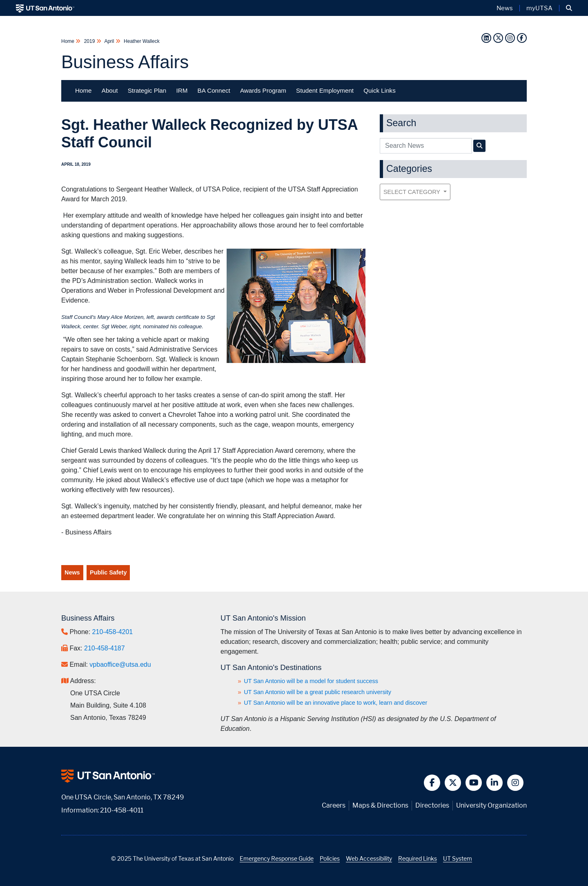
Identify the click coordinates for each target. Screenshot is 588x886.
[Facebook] (522, 38)
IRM (182, 90)
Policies (330, 858)
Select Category (413, 192)
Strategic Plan (147, 90)
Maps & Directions (380, 805)
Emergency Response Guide (277, 858)
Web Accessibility (369, 858)
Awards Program (263, 90)
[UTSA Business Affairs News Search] (479, 146)
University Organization (491, 805)
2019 (89, 41)
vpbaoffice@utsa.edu (120, 664)
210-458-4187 (105, 648)
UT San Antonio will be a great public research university (317, 692)
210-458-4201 (113, 632)
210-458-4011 (122, 810)
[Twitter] (498, 38)
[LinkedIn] (486, 38)
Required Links (418, 858)
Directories (432, 805)
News (72, 572)
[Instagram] (510, 38)
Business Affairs (125, 62)
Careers (334, 805)
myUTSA (539, 8)
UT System (458, 858)
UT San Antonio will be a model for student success (311, 681)
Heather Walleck (141, 41)
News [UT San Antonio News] (505, 8)
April (109, 41)
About (110, 90)
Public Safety (108, 572)
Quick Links (380, 90)
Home (68, 41)
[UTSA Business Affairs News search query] (426, 146)
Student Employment (325, 90)
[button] (569, 8)
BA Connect (214, 90)
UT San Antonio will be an (335, 703)
